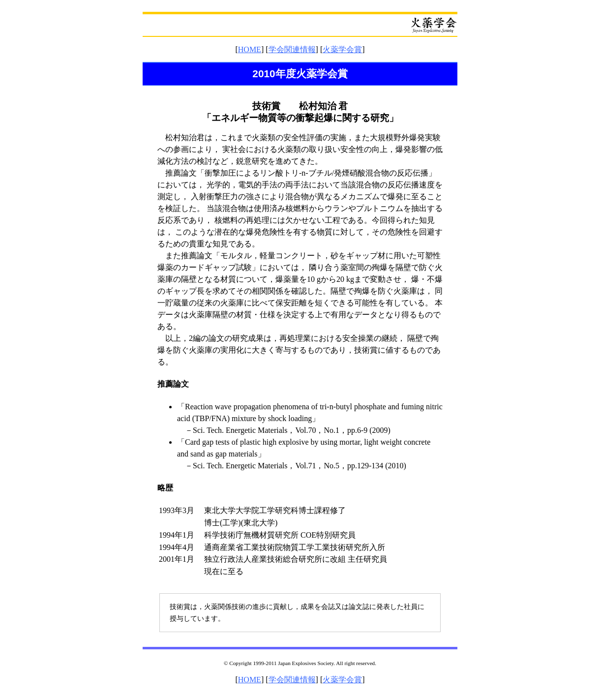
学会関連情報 (292, 49)
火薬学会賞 (342, 49)
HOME (250, 49)
